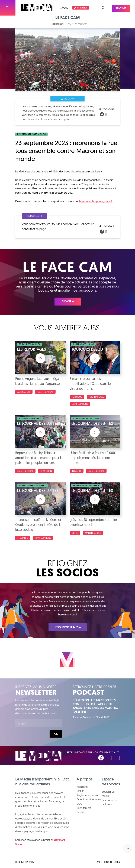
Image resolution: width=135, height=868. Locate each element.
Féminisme (77, 397)
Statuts (80, 791)
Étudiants (23, 538)
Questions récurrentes (89, 799)
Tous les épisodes (78, 24)
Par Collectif (35, 216)
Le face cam (67, 99)
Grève (75, 533)
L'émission (57, 24)
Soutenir (125, 6)
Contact (81, 812)
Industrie (77, 471)
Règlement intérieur (88, 795)
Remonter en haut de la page (128, 848)
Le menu (64, 8)
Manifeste (82, 787)
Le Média (39, 756)
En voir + (68, 301)
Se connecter (109, 800)
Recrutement (84, 808)
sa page (41, 229)
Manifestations (45, 392)
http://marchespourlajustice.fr (96, 201)
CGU (79, 804)
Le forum (107, 804)
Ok (56, 734)
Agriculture (24, 392)
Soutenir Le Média (108, 794)
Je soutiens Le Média (68, 627)
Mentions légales (108, 862)
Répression (46, 471)
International (96, 397)
